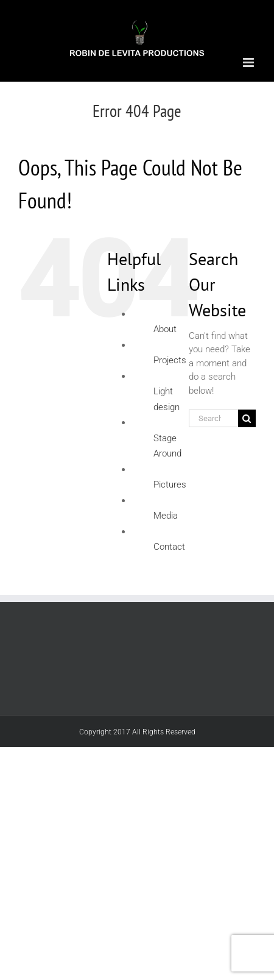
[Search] (247, 418)
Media (166, 516)
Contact (169, 547)
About (165, 329)
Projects (170, 360)
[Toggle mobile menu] (249, 62)
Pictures (170, 485)
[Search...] (213, 418)
